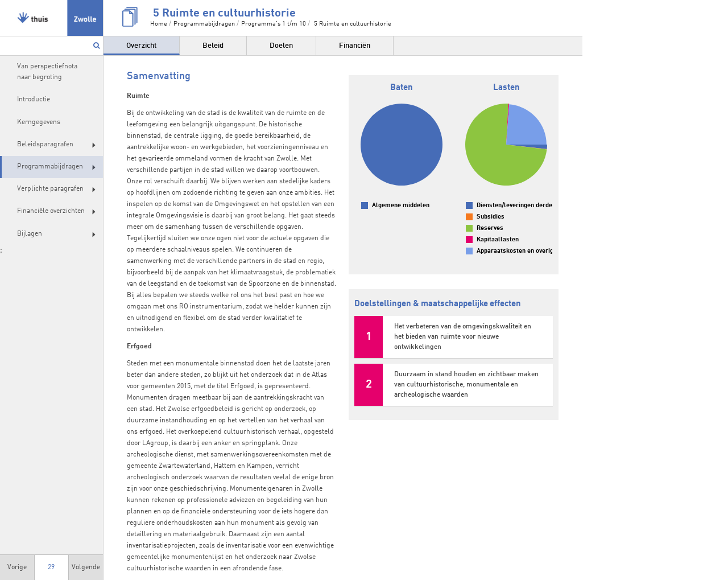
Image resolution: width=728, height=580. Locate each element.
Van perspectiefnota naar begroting (47, 72)
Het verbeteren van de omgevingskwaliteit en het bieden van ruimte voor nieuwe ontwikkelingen (463, 337)
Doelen (281, 46)
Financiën (355, 46)
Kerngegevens (39, 122)
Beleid (213, 46)
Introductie (34, 100)
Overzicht (141, 46)
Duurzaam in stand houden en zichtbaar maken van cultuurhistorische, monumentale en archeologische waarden (466, 385)
